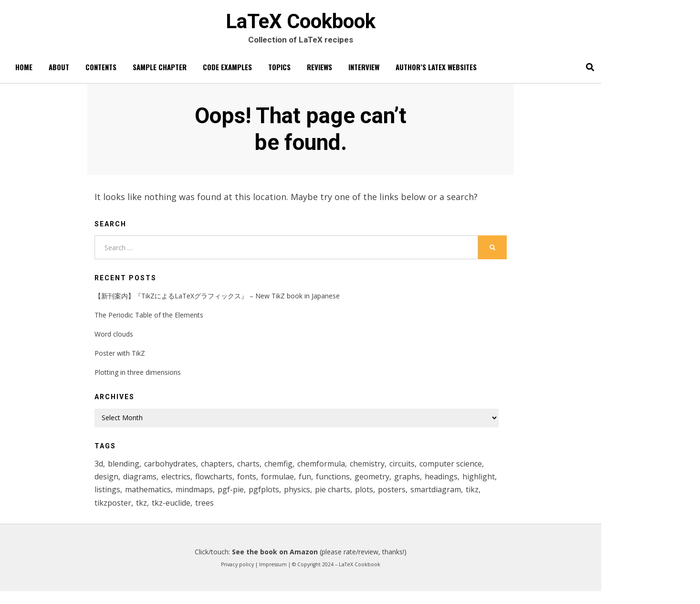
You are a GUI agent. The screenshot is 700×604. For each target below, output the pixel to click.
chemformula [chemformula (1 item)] (334, 471)
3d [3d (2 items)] (99, 471)
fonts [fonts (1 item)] (326, 485)
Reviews (319, 72)
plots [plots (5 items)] (491, 500)
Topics (279, 72)
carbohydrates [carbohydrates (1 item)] (176, 471)
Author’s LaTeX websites (436, 72)
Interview (364, 72)
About (59, 72)
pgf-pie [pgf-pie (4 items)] (351, 500)
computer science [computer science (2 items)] (128, 485)
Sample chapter (160, 72)
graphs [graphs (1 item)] (108, 500)
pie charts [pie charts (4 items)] (458, 500)
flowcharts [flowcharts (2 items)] (293, 485)
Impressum (273, 577)
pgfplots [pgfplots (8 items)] (385, 500)
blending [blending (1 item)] (126, 471)
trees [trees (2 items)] (319, 514)
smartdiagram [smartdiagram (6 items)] (155, 514)
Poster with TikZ (120, 360)
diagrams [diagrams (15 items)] (214, 485)
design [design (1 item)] (178, 485)
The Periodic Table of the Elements (149, 322)
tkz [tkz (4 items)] (254, 514)
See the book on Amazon (275, 565)
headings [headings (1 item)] (143, 500)
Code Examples (227, 72)
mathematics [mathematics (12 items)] (261, 500)
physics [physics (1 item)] (420, 500)
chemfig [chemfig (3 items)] (289, 471)
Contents (101, 72)
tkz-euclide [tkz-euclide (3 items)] (285, 514)
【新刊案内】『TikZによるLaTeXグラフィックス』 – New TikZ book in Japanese (217, 302)
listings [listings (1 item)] (218, 500)
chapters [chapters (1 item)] (225, 471)
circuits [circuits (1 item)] (421, 471)
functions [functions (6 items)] (416, 485)
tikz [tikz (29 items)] (194, 514)
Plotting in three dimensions (138, 379)
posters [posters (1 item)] (109, 514)
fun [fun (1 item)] (387, 485)
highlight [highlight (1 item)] (183, 500)
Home (24, 72)
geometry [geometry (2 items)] (457, 485)
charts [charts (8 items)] (257, 471)
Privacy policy (237, 577)
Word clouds (114, 341)
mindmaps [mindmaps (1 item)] (311, 500)
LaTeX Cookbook (301, 24)
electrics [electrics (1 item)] (253, 485)
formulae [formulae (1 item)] (358, 485)
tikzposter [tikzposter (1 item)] (225, 514)
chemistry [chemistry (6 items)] (384, 471)
